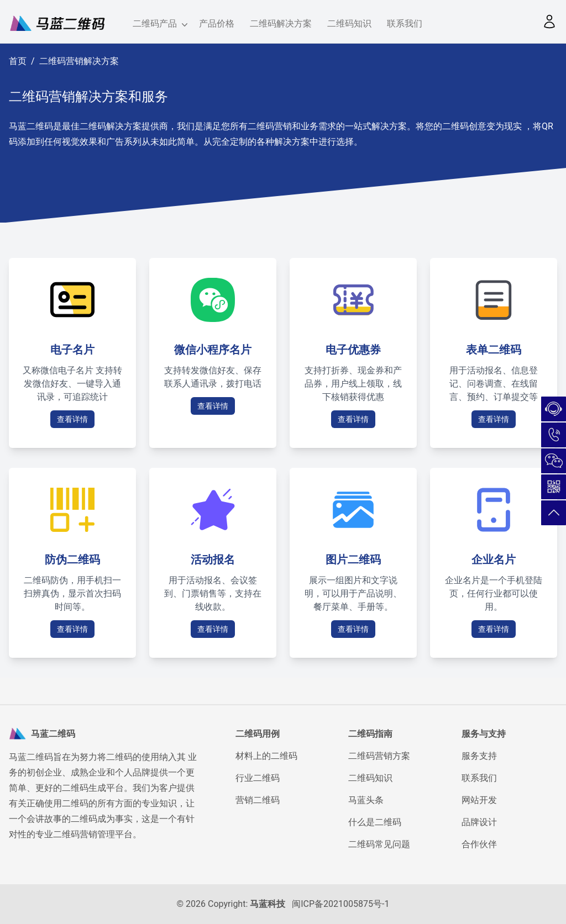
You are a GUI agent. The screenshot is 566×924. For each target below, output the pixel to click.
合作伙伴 (479, 844)
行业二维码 (258, 778)
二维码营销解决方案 (79, 61)
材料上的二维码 (266, 756)
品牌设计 (479, 822)
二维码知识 (349, 23)
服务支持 (479, 756)
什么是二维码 (375, 822)
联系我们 (405, 23)
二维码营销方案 (379, 756)
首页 (18, 61)
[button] (549, 22)
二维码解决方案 (281, 23)
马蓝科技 (268, 904)
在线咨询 (554, 409)
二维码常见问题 (379, 844)
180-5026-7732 (554, 435)
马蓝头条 (366, 800)
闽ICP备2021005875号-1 (340, 904)
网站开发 (479, 800)
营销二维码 (258, 800)
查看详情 (72, 419)
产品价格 (217, 23)
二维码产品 (158, 24)
